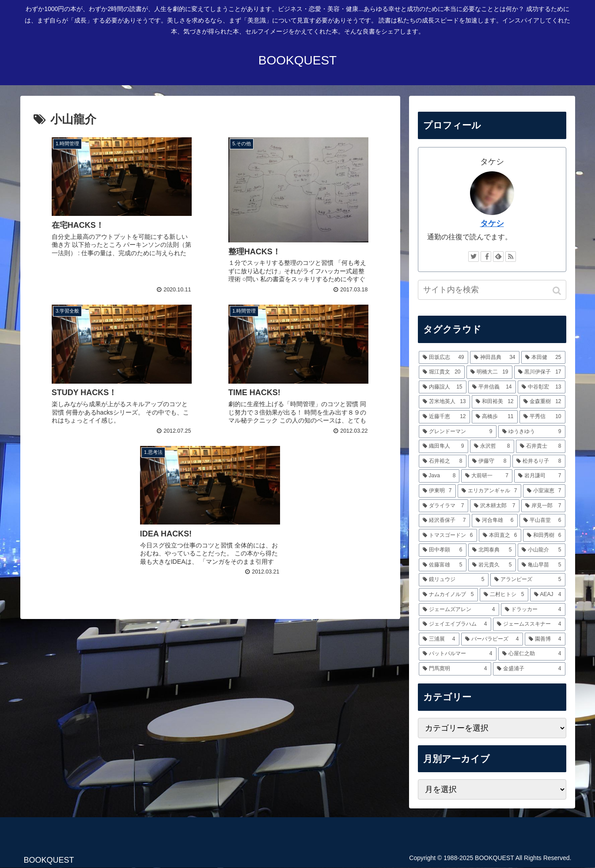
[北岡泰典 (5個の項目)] (492, 550)
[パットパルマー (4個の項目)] (458, 654)
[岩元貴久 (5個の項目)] (492, 565)
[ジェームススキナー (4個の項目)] (529, 624)
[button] (558, 291)
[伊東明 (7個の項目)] (437, 491)
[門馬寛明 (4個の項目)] (455, 669)
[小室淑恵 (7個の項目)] (544, 491)
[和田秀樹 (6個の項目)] (544, 536)
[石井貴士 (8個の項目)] (541, 446)
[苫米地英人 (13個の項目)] (444, 402)
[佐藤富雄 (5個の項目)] (443, 565)
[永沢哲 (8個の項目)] (492, 446)
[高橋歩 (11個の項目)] (495, 417)
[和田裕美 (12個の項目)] (495, 402)
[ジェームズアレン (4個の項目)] (459, 610)
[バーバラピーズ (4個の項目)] (492, 639)
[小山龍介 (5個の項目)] (542, 550)
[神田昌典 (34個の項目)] (495, 358)
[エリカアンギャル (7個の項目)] (489, 491)
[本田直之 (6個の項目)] (500, 536)
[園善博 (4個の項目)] (545, 639)
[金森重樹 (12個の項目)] (542, 402)
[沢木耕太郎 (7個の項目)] (495, 506)
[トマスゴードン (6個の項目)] (448, 536)
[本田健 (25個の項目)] (543, 358)
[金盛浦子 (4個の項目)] (529, 669)
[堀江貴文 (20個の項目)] (442, 372)
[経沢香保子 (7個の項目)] (444, 521)
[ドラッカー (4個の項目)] (533, 610)
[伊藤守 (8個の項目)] (489, 461)
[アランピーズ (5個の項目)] (528, 580)
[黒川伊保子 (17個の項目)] (540, 372)
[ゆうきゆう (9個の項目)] (532, 432)
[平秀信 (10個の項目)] (542, 417)
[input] (492, 290)
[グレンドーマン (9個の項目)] (458, 432)
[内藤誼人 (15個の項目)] (443, 387)
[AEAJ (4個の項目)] (548, 595)
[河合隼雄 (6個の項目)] (495, 521)
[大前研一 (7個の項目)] (487, 476)
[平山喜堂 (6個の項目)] (542, 521)
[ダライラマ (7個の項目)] (443, 506)
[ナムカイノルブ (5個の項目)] (448, 595)
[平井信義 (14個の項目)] (492, 387)
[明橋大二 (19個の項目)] (489, 372)
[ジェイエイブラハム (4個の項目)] (455, 624)
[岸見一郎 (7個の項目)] (543, 506)
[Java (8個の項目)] (439, 476)
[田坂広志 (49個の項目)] (443, 358)
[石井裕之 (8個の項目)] (443, 461)
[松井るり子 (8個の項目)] (539, 461)
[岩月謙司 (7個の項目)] (540, 476)
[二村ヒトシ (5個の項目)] (504, 595)
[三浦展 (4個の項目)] (439, 639)
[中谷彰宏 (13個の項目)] (542, 387)
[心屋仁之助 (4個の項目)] (532, 654)
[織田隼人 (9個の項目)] (443, 446)
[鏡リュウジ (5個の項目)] (454, 580)
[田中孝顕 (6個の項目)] (443, 550)
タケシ (492, 223)
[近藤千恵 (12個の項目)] (444, 417)
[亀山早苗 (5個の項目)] (542, 565)
